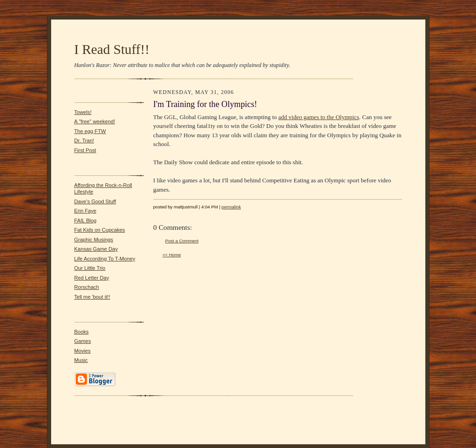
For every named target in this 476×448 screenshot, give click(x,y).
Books (82, 332)
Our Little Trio (90, 268)
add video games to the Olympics (319, 117)
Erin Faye (86, 211)
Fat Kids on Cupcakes (100, 230)
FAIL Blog (86, 221)
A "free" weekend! (95, 121)
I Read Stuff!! (112, 49)
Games (83, 341)
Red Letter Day (92, 278)
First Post (85, 150)
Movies (83, 351)
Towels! (83, 112)
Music (81, 360)
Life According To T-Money (105, 259)
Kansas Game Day (96, 249)
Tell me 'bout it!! (92, 297)
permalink (231, 207)
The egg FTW (90, 131)
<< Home (172, 255)
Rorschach (87, 287)
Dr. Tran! (84, 140)
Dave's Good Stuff (95, 201)
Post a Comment (182, 241)
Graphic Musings (94, 240)
